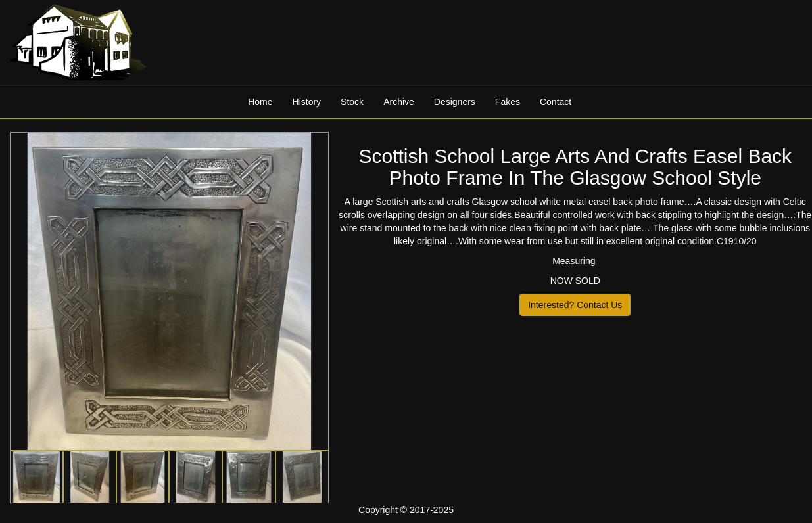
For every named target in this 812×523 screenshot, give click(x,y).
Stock (352, 102)
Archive (399, 102)
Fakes (508, 102)
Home (260, 102)
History (307, 102)
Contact (556, 102)
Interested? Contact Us (575, 305)
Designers (455, 102)
